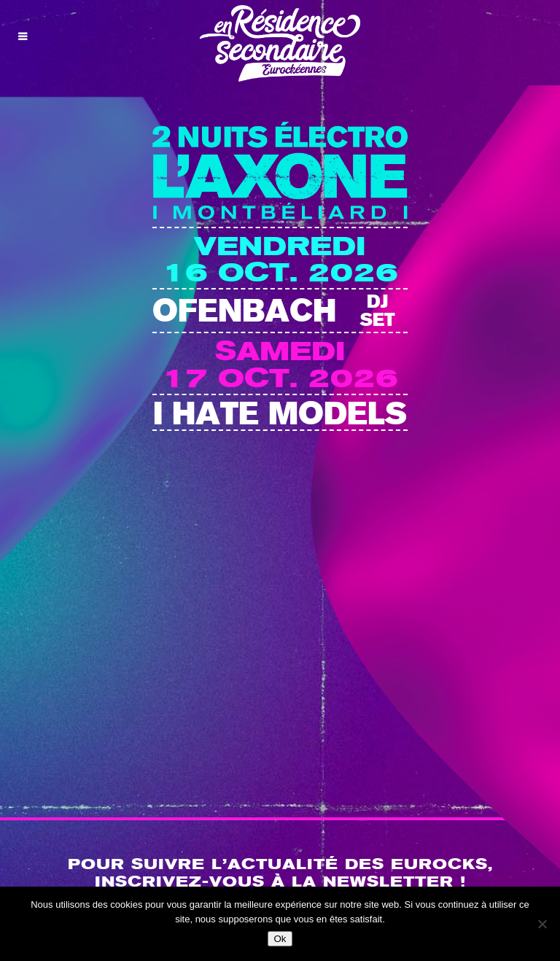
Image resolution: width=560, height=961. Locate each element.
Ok (280, 939)
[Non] (542, 924)
